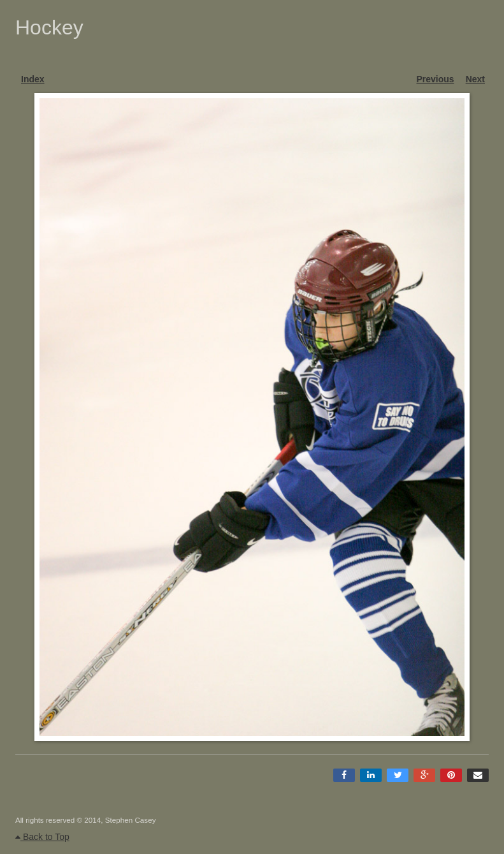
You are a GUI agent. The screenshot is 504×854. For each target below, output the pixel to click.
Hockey (49, 27)
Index (33, 79)
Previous (436, 79)
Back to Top (42, 837)
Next (475, 79)
